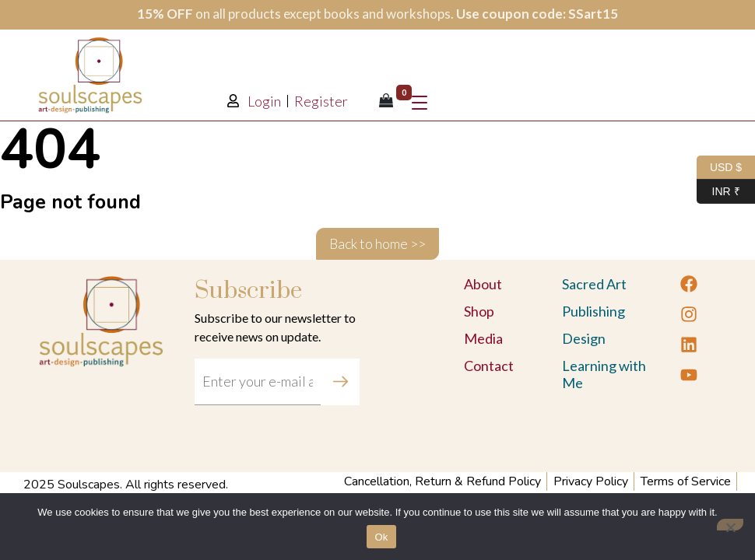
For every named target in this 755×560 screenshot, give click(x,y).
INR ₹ (718, 192)
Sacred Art (594, 284)
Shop (479, 311)
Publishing (593, 311)
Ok (381, 537)
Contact (489, 366)
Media (483, 338)
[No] (730, 525)
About (483, 284)
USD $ (719, 168)
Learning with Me (604, 374)
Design (584, 338)
